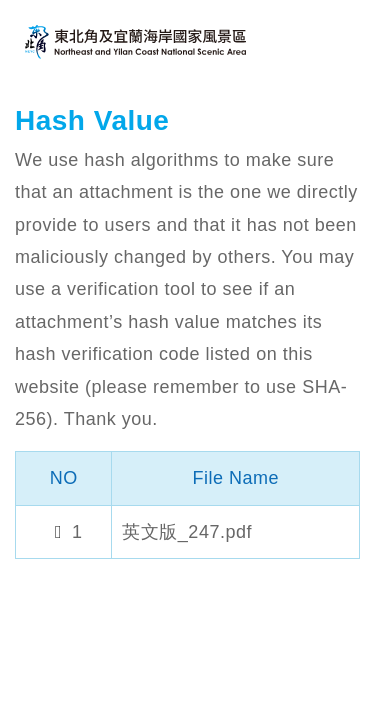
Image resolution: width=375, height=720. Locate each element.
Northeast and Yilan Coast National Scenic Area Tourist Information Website (140, 41)
